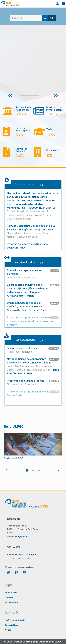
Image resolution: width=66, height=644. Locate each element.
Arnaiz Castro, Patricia (21, 296)
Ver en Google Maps (18, 536)
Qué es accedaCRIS (15, 620)
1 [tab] (27, 470)
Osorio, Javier (15, 395)
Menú (63, 4)
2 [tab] (33, 470)
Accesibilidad (12, 602)
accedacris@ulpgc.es (26, 554)
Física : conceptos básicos (23, 348)
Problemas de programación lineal (27, 392)
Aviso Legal (11, 593)
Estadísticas (12, 625)
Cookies (9, 597)
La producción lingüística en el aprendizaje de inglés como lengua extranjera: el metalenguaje (28, 288)
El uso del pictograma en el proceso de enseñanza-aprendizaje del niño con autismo (31, 321)
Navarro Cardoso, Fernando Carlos (28, 310)
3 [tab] (39, 470)
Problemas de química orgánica (26, 381)
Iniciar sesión (57, 4)
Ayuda (8, 630)
